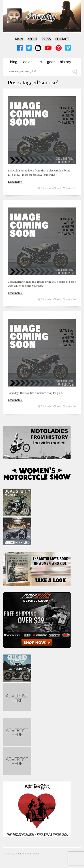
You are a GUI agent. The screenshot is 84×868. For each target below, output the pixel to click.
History (65, 62)
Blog (14, 62)
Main (19, 39)
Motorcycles (70, 188)
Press (46, 39)
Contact (62, 39)
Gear (51, 62)
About (32, 39)
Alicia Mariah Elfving (29, 854)
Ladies (27, 62)
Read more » (15, 182)
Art (40, 62)
